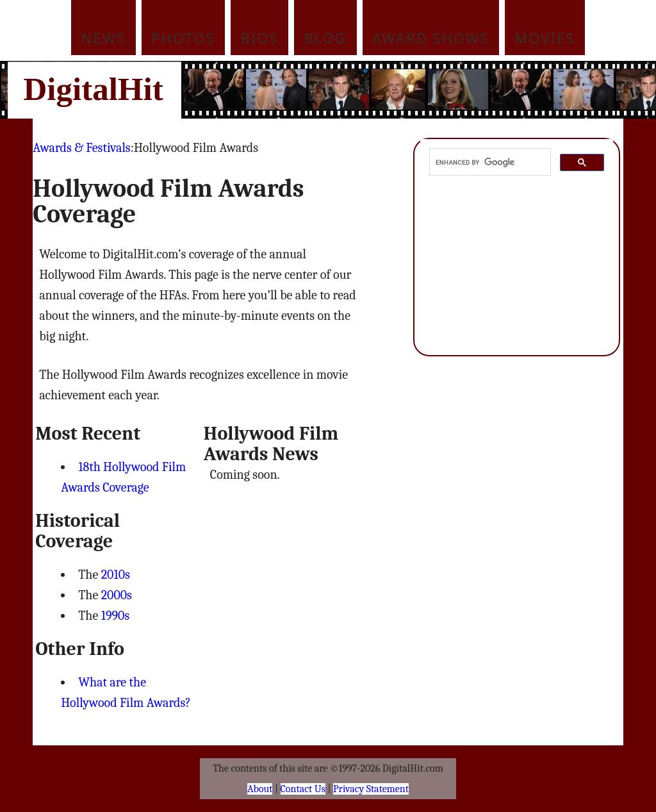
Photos (183, 38)
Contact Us (303, 789)
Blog (326, 38)
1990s (116, 616)
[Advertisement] (414, 90)
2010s (116, 575)
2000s (117, 595)
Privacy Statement (371, 789)
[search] (488, 162)
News (104, 38)
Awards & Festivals (81, 148)
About (260, 789)
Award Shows (430, 38)
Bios (260, 38)
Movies (545, 38)
